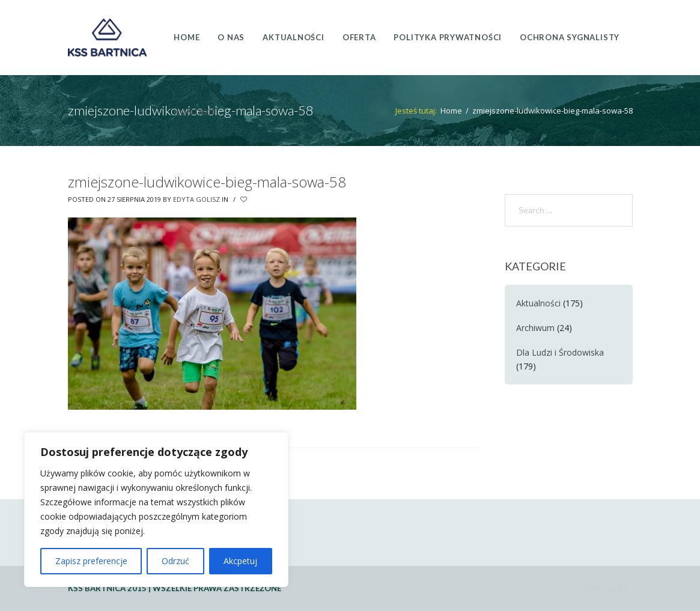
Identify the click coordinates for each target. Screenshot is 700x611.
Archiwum (535, 328)
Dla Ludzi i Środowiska (560, 352)
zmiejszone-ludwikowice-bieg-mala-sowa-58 (207, 182)
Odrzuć (175, 561)
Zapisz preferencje (91, 561)
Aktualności (538, 303)
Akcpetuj (240, 561)
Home (451, 111)
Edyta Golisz (196, 199)
